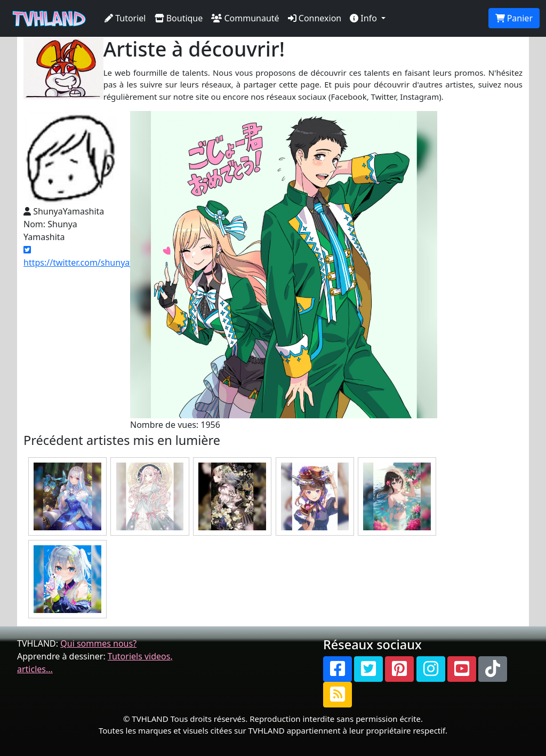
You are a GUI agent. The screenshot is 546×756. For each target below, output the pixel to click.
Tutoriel (125, 18)
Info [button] (364, 18)
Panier (514, 18)
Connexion (315, 18)
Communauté (245, 18)
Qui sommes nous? (98, 643)
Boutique (179, 18)
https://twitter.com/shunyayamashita (97, 257)
